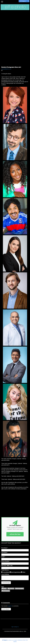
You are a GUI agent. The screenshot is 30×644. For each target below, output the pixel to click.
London (10, 640)
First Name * (5, 548)
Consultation (5, 572)
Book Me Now (15, 534)
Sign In (13, 627)
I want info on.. (5, 570)
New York (25, 640)
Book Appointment (15, 572)
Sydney (15, 642)
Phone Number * (6, 561)
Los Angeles (15, 640)
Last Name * (4, 552)
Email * (3, 557)
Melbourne (20, 640)
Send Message (6, 583)
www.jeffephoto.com (6, 69)
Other (23, 572)
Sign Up (17, 627)
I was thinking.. (5, 574)
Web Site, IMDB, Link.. (7, 566)
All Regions (5, 640)
